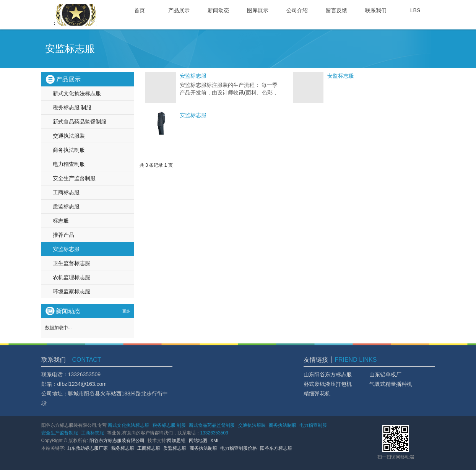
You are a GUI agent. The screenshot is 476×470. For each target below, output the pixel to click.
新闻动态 (218, 10)
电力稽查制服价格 (239, 448)
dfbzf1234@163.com (82, 384)
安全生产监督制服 (74, 178)
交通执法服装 (69, 136)
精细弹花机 (317, 394)
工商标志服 (66, 192)
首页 (140, 10)
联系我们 (376, 10)
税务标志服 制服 (72, 107)
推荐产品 (63, 235)
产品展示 (179, 10)
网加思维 (176, 441)
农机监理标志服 (71, 277)
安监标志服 (193, 76)
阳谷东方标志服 (276, 448)
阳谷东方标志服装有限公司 (117, 441)
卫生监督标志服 (71, 263)
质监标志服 (66, 207)
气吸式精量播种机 (391, 384)
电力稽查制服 (69, 164)
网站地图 (198, 441)
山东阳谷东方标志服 (328, 374)
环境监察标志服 (71, 291)
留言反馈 (336, 10)
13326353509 (214, 433)
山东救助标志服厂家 (87, 448)
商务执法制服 (69, 150)
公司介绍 (297, 10)
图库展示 (258, 10)
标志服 (61, 221)
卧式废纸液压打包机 (328, 384)
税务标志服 (123, 448)
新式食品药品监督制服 (80, 122)
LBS (415, 10)
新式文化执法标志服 (77, 93)
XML (215, 441)
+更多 (125, 311)
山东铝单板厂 (385, 374)
